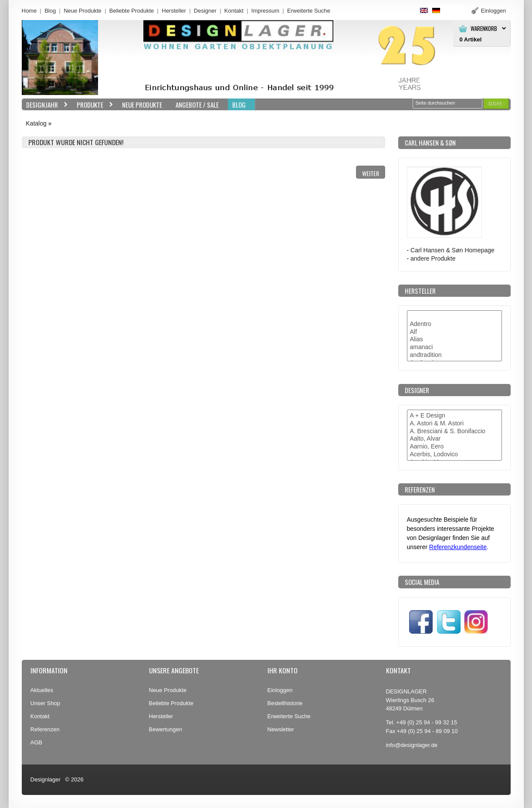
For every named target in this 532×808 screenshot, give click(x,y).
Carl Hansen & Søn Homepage (452, 250)
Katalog (36, 123)
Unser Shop (46, 703)
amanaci (454, 347)
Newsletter (281, 729)
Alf (454, 332)
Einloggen (280, 690)
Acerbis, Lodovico (454, 455)
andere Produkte (433, 258)
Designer (205, 11)
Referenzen (45, 729)
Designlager (46, 779)
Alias (454, 339)
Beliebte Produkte (132, 11)
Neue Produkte (83, 11)
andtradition (454, 355)
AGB (36, 742)
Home (29, 11)
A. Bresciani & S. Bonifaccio (454, 431)
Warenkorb (484, 29)
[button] (496, 104)
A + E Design (454, 416)
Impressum (265, 11)
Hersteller (174, 11)
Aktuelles (42, 690)
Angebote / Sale (197, 105)
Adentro (454, 324)
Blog (50, 11)
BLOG (239, 105)
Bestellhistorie (285, 703)
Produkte (93, 105)
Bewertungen (166, 729)
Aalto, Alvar (454, 439)
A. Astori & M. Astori (454, 424)
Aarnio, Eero (454, 447)
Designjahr (45, 105)
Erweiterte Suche (289, 716)
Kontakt (234, 11)
